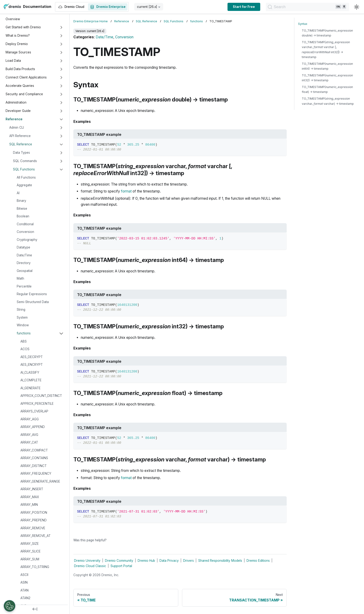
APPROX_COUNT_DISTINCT (41, 396)
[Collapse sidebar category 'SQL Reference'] (61, 144)
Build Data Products (20, 69)
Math (20, 278)
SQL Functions (24, 169)
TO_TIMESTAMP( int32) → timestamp (327, 78)
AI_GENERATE (31, 388)
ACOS (25, 349)
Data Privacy (169, 561)
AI (18, 193)
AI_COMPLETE (31, 380)
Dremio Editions (258, 561)
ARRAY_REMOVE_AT (36, 536)
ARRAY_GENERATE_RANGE (40, 481)
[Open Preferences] (10, 606)
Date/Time (24, 255)
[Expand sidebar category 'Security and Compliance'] (61, 94)
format (126, 191)
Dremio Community (119, 561)
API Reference (20, 136)
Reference (14, 119)
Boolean (23, 216)
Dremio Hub (146, 561)
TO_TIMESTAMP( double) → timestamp (327, 33)
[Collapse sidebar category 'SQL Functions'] (61, 170)
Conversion (25, 232)
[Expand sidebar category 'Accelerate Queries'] (61, 86)
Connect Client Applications (26, 77)
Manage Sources (18, 52)
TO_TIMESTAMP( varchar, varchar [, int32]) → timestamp (326, 49)
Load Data (13, 61)
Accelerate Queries (20, 86)
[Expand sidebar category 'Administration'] (61, 103)
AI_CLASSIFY (30, 372)
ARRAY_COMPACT (34, 450)
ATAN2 (25, 598)
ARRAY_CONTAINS (34, 458)
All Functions (26, 177)
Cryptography (27, 240)
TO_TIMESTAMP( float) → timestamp (327, 89)
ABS (24, 341)
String (21, 310)
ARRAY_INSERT (32, 489)
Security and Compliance (24, 94)
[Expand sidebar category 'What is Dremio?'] (61, 36)
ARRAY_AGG (30, 419)
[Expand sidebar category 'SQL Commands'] (61, 161)
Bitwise (22, 209)
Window (23, 325)
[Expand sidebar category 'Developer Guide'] (61, 111)
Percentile (24, 286)
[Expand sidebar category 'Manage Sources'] (61, 52)
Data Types (21, 153)
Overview (13, 19)
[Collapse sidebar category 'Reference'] (61, 119)
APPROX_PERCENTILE (37, 404)
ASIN (24, 582)
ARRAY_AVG (29, 435)
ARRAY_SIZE (30, 544)
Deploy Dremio (17, 44)
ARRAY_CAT (29, 442)
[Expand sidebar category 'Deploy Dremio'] (61, 44)
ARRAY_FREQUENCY (36, 474)
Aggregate (24, 185)
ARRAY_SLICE (31, 551)
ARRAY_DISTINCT (34, 466)
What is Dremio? (18, 36)
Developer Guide (18, 111)
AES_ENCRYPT (32, 365)
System (22, 317)
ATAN (24, 590)
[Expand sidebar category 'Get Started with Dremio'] (61, 27)
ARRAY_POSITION (34, 513)
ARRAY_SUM (30, 559)
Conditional (25, 224)
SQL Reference (21, 144)
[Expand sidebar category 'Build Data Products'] (61, 69)
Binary (21, 201)
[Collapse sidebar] (35, 609)
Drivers (188, 561)
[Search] (306, 7)
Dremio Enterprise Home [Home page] (91, 21)
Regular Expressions (32, 294)
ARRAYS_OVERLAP (34, 411)
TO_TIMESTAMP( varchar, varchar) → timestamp (328, 101)
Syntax (303, 24)
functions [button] (24, 333)
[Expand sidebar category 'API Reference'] (61, 136)
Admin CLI (17, 127)
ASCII (24, 575)
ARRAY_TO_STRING (35, 567)
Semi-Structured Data (33, 302)
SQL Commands (25, 161)
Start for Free (240, 7)
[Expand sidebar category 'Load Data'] (61, 61)
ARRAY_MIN (29, 505)
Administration (16, 102)
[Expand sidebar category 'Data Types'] (61, 153)
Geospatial (25, 271)
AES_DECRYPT (32, 357)
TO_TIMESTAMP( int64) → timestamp (327, 66)
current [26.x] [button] (147, 7)
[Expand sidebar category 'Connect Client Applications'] (61, 78)
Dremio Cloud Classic (90, 566)
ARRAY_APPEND (33, 427)
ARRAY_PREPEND (34, 520)
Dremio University (87, 561)
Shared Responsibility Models (220, 561)
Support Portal (121, 566)
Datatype (23, 247)
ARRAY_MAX (30, 497)
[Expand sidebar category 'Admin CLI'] (61, 128)
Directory (24, 263)
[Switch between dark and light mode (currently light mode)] (357, 7)
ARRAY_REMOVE (33, 528)
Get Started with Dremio (23, 27)
